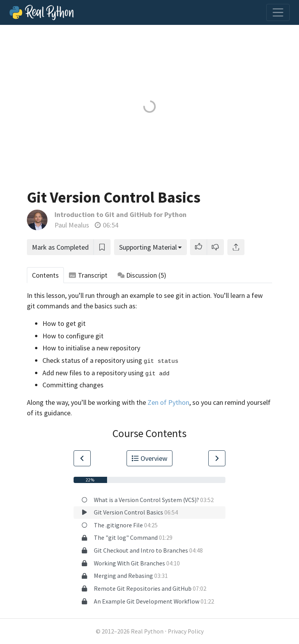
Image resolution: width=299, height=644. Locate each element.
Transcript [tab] (88, 275)
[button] (199, 247)
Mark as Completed (60, 247)
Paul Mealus (72, 225)
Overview (149, 458)
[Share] (236, 247)
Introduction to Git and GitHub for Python (120, 214)
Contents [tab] (45, 275)
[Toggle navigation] (278, 12)
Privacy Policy (186, 631)
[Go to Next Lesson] (217, 458)
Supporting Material (148, 247)
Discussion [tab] (142, 275)
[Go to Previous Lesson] (82, 458)
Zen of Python (168, 402)
